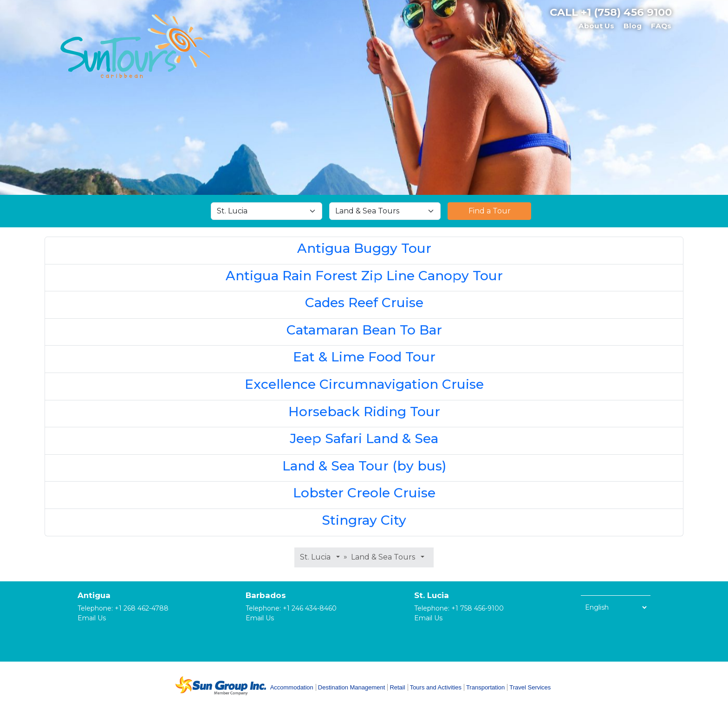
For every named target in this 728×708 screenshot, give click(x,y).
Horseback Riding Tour (364, 412)
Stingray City (364, 520)
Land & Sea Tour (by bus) (364, 466)
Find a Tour (490, 211)
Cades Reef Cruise (364, 303)
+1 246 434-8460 (310, 608)
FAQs (661, 26)
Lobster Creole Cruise (364, 493)
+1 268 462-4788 (142, 608)
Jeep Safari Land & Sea (364, 438)
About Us (596, 26)
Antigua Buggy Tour (364, 248)
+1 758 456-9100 (478, 608)
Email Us (92, 618)
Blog (633, 26)
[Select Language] (616, 607)
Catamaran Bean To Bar (364, 330)
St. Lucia (432, 595)
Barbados (266, 595)
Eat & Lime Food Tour (364, 357)
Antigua (94, 595)
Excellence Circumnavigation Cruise (364, 384)
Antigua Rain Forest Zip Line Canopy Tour (364, 276)
